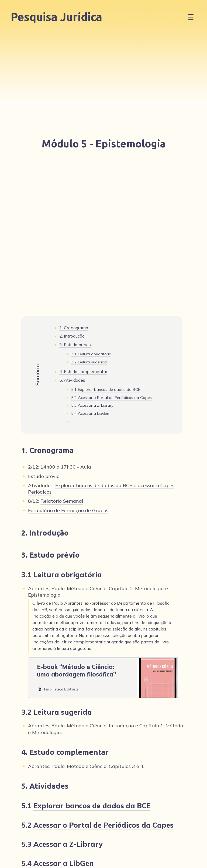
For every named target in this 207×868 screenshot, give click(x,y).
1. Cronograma (74, 328)
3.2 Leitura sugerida (89, 362)
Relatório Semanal (62, 501)
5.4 (90, 414)
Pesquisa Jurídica (56, 17)
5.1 (106, 390)
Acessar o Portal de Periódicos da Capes (115, 398)
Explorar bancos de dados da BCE (109, 389)
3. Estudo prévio (75, 345)
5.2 (111, 398)
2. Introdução (72, 336)
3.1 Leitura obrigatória (91, 354)
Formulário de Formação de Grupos (68, 510)
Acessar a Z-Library (96, 405)
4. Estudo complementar (83, 371)
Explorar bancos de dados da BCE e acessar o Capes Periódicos (101, 489)
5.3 (92, 406)
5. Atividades (72, 380)
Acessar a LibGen (94, 413)
